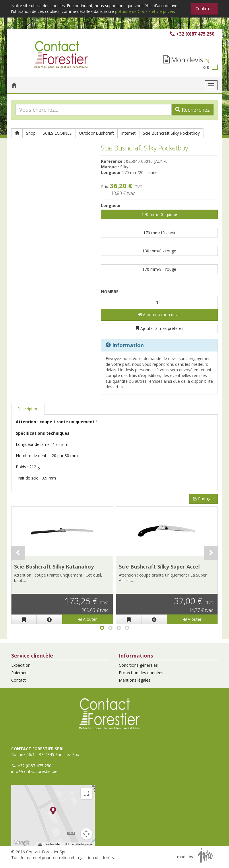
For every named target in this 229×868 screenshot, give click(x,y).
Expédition (21, 665)
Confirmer (205, 8)
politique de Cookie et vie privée (145, 11)
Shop (31, 133)
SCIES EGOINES (57, 133)
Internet (128, 133)
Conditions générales (138, 665)
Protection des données (141, 673)
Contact (19, 680)
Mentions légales (135, 680)
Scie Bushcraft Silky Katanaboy (54, 567)
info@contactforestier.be (34, 771)
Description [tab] (28, 409)
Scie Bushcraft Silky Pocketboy (171, 133)
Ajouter (88, 619)
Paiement (20, 673)
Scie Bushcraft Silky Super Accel (159, 567)
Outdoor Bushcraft (96, 133)
